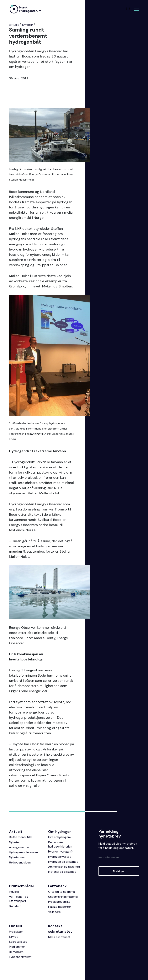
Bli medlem (16, 952)
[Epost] (119, 858)
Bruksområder (22, 886)
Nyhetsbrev (17, 857)
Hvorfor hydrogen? (60, 852)
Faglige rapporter (60, 907)
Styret (13, 937)
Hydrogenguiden (20, 863)
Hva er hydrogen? (60, 837)
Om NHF (16, 926)
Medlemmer (17, 947)
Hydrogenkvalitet (60, 857)
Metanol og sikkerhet (62, 872)
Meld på (119, 871)
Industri (14, 892)
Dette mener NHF (21, 837)
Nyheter (28, 25)
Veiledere (54, 912)
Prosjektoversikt (59, 902)
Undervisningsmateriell (63, 897)
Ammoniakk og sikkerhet (64, 867)
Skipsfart (15, 906)
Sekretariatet (18, 942)
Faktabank (57, 886)
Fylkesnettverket (20, 957)
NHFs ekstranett (59, 937)
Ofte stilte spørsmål (62, 892)
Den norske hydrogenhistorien (60, 845)
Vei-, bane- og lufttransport (19, 899)
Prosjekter (16, 932)
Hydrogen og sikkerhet (63, 862)
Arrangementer (19, 847)
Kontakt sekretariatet (60, 929)
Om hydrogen (60, 832)
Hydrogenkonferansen (23, 852)
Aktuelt (14, 25)
